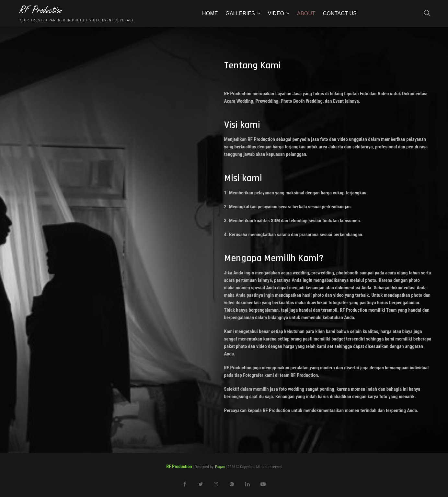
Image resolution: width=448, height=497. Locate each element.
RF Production (41, 10)
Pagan (220, 467)
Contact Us (340, 13)
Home (210, 13)
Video (276, 13)
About (306, 13)
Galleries (240, 13)
